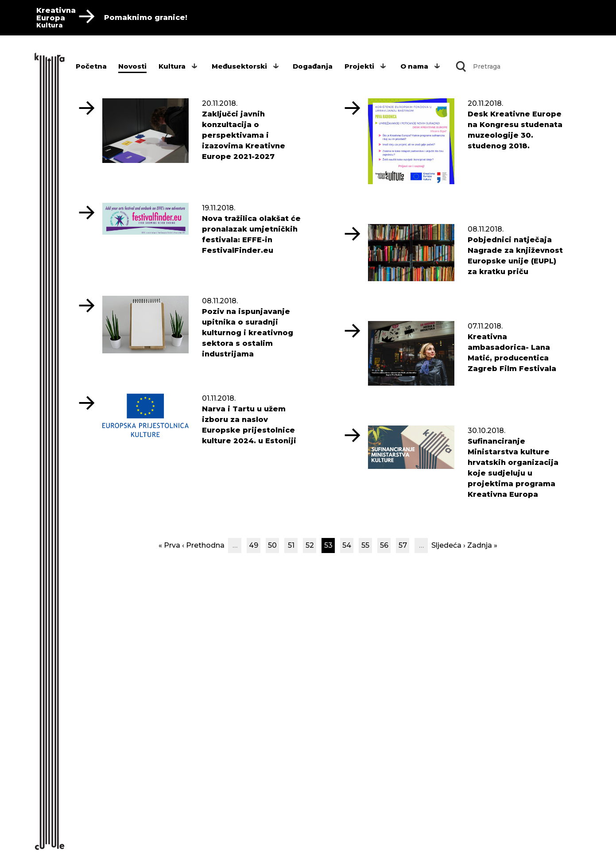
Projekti (359, 66)
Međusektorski (239, 66)
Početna (91, 66)
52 (310, 545)
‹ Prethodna (203, 545)
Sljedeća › (448, 545)
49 (254, 545)
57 (403, 545)
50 (272, 545)
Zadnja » (482, 545)
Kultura (172, 66)
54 (347, 545)
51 (291, 545)
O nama (414, 66)
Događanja (313, 66)
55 (365, 545)
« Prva (169, 545)
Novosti (132, 66)
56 (384, 545)
